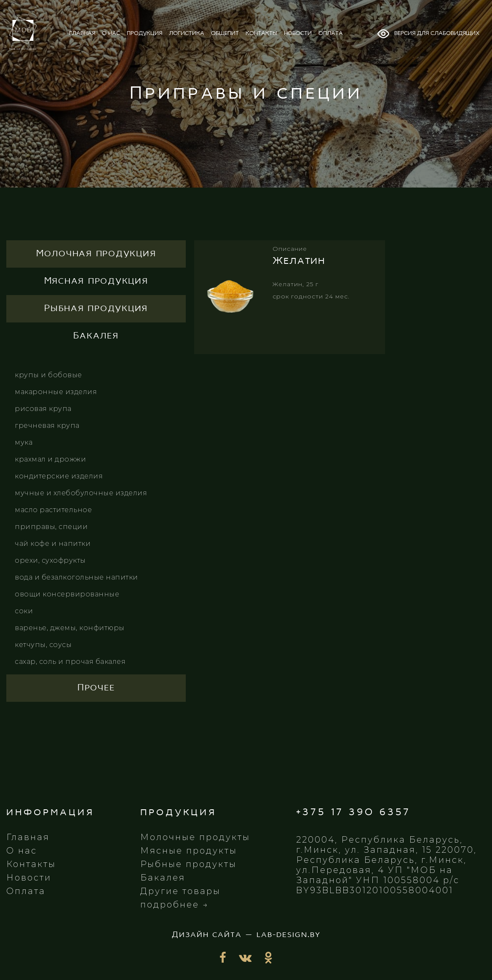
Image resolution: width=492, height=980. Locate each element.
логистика (187, 34)
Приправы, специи (51, 527)
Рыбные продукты (189, 864)
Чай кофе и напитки (53, 544)
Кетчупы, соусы (43, 645)
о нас (111, 34)
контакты (261, 34)
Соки (24, 611)
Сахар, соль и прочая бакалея (70, 662)
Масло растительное (53, 510)
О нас (22, 851)
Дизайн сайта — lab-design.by (246, 935)
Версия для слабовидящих (428, 34)
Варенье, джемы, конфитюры (70, 628)
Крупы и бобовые (48, 375)
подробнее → (175, 905)
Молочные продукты (195, 837)
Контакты (31, 864)
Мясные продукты (189, 851)
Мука (24, 442)
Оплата (26, 891)
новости (298, 34)
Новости (29, 878)
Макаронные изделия (56, 392)
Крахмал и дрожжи (50, 459)
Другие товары (180, 891)
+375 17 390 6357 (353, 812)
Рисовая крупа (43, 409)
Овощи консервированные (67, 594)
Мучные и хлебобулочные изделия (81, 493)
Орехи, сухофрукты (50, 560)
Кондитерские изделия (59, 476)
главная (82, 34)
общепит (225, 34)
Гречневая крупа (47, 426)
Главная (28, 837)
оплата (331, 34)
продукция (144, 34)
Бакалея (163, 878)
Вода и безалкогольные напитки (76, 577)
